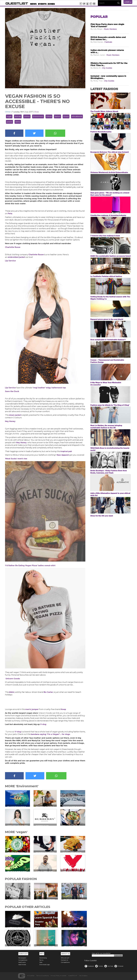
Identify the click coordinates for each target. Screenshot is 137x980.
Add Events (22, 962)
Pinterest (119, 966)
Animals (18, 116)
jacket (22, 257)
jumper (35, 709)
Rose (37, 112)
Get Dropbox (83, 976)
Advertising (43, 958)
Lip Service (10, 261)
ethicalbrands (77, 116)
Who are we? (65, 958)
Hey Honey (10, 421)
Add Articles (22, 965)
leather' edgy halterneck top (52, 388)
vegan (9, 116)
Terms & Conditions (43, 976)
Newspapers (22, 958)
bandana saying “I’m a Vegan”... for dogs (50, 734)
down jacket (15, 415)
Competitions (23, 960)
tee (25, 459)
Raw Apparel (63, 455)
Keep (63, 709)
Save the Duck (12, 391)
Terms (41, 960)
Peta (10, 214)
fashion (57, 116)
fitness (66, 116)
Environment (38, 116)
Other (8, 112)
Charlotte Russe (13, 247)
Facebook (89, 966)
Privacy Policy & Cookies (58, 976)
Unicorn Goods (13, 679)
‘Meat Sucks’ (11, 459)
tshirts (18, 122)
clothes (27, 116)
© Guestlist (31, 976)
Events (42, 4)
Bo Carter (48, 692)
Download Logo (45, 965)
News (33, 4)
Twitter (99, 966)
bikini (12, 692)
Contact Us (64, 960)
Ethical (49, 116)
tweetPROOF (73, 976)
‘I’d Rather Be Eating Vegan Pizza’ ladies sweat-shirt (30, 566)
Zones (51, 4)
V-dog (43, 724)
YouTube (109, 966)
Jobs (41, 962)
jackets (9, 122)
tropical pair (66, 451)
